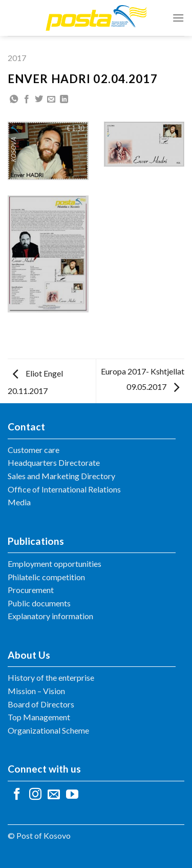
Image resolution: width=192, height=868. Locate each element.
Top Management (39, 717)
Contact (26, 427)
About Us (29, 655)
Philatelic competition (46, 577)
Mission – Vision (36, 691)
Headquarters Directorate (54, 462)
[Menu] (178, 18)
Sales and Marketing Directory (61, 476)
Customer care (34, 450)
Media (19, 502)
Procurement (31, 590)
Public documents (39, 603)
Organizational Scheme (48, 730)
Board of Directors (41, 704)
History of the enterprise (51, 677)
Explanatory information (50, 616)
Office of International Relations (64, 489)
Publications (36, 541)
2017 (17, 58)
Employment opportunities (55, 564)
